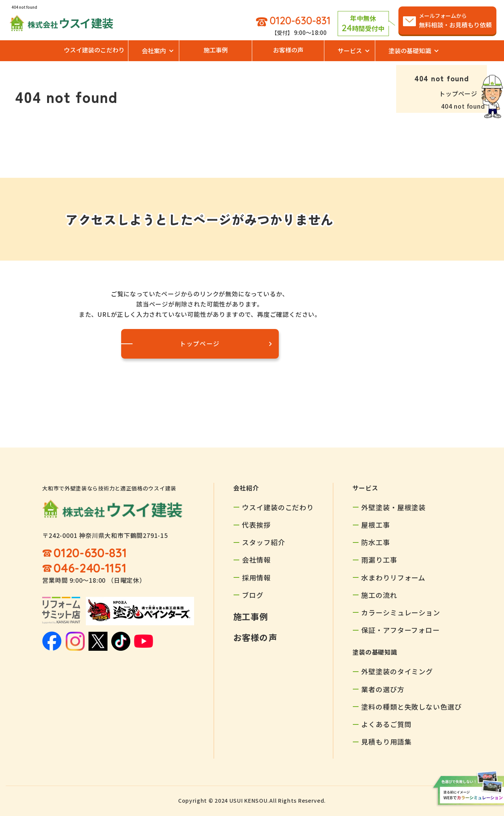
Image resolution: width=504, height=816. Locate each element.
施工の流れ (379, 595)
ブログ (253, 595)
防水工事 (376, 542)
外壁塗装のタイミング (397, 671)
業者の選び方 (383, 689)
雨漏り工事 (379, 560)
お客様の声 (288, 50)
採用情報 (256, 577)
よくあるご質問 (386, 724)
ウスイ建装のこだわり (94, 50)
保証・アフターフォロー (401, 630)
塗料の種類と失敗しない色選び (412, 707)
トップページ (458, 93)
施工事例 (216, 50)
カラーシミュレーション (401, 612)
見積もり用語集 (386, 742)
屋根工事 (376, 525)
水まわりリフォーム (393, 577)
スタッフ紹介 (263, 542)
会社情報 (256, 560)
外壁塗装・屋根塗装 (393, 507)
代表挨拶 (256, 525)
